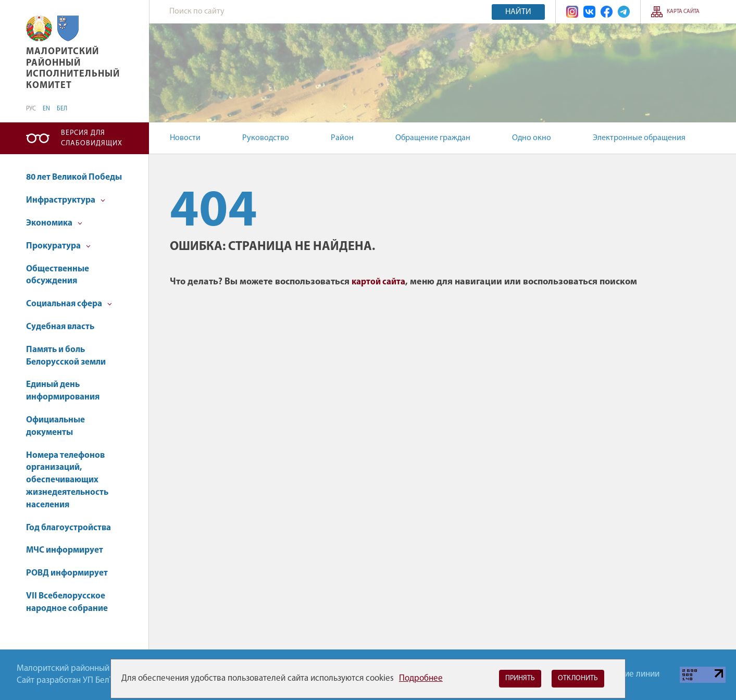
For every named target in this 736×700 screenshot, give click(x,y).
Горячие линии (631, 674)
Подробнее (421, 678)
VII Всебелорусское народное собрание (67, 602)
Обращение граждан (433, 138)
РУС (31, 109)
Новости (185, 138)
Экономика (54, 223)
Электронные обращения (639, 138)
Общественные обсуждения (58, 275)
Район (342, 138)
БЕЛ (62, 109)
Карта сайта (683, 12)
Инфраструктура (66, 200)
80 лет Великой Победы (74, 177)
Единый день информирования (63, 391)
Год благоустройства (68, 528)
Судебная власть (60, 327)
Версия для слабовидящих (92, 138)
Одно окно (532, 138)
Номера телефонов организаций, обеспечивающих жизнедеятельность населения (67, 480)
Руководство (266, 138)
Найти (518, 12)
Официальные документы (55, 426)
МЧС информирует (65, 550)
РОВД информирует (67, 573)
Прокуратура (58, 246)
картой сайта (378, 282)
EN (46, 109)
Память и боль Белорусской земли (66, 356)
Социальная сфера (69, 304)
